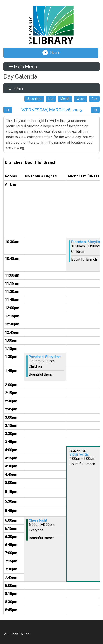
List (51, 99)
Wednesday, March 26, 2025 (51, 110)
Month (65, 99)
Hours (56, 53)
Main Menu (23, 67)
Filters (18, 88)
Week (81, 99)
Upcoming (34, 99)
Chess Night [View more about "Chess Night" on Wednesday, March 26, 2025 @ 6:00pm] (38, 520)
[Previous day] (8, 110)
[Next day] (95, 110)
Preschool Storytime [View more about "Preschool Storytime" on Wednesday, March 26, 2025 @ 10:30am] (87, 242)
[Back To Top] (51, 634)
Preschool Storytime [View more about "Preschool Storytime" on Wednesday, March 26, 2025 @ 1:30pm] (45, 357)
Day (94, 99)
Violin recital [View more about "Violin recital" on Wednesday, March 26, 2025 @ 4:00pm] (79, 454)
